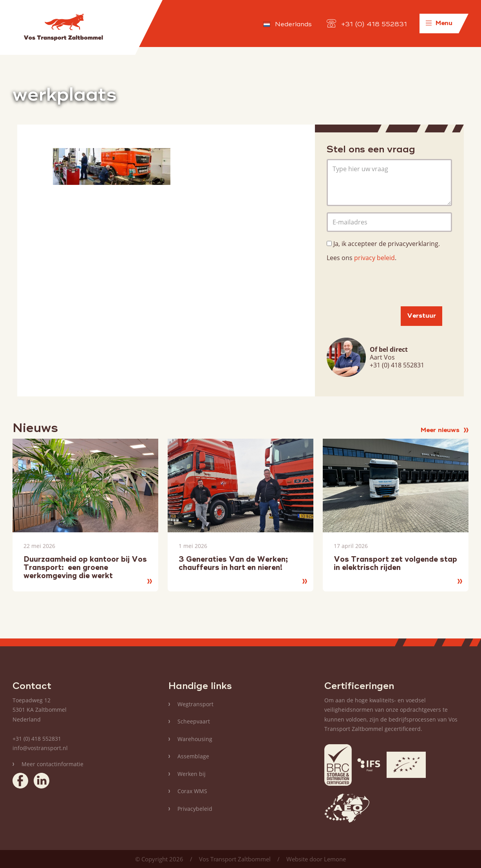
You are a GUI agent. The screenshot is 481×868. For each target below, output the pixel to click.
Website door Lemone (316, 859)
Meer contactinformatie (52, 764)
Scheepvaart (194, 721)
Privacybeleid (195, 809)
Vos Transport (63, 27)
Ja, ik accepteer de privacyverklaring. (387, 244)
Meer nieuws (445, 430)
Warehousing (195, 739)
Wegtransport (195, 704)
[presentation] (386, 285)
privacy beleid (374, 258)
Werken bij (192, 774)
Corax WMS (192, 791)
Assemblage (193, 756)
